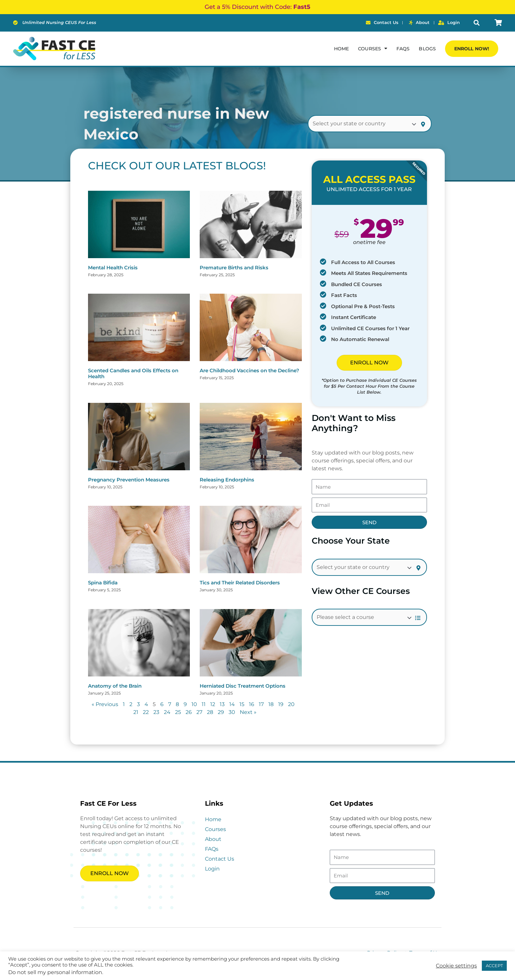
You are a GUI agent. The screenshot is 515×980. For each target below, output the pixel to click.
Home (341, 49)
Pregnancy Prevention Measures (129, 480)
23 (156, 712)
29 (221, 712)
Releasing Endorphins (227, 480)
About (213, 839)
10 (194, 704)
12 (213, 704)
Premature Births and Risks (234, 268)
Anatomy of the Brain (115, 686)
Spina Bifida (103, 583)
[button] (476, 23)
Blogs (427, 49)
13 (222, 704)
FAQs (403, 49)
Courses (215, 829)
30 (232, 712)
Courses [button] (373, 48)
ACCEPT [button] (494, 966)
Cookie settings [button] (456, 966)
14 (232, 704)
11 (204, 704)
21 (136, 712)
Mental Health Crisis (113, 268)
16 (252, 704)
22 (146, 712)
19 (281, 704)
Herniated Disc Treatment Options (243, 686)
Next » (248, 712)
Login (212, 869)
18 (271, 704)
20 (291, 704)
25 (178, 712)
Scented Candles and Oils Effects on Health (133, 373)
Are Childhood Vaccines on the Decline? (249, 370)
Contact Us (220, 859)
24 (167, 712)
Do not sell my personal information (55, 972)
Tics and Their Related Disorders (240, 583)
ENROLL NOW (369, 363)
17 (261, 704)
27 (199, 712)
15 (242, 704)
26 (189, 712)
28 (210, 712)
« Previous (105, 704)
